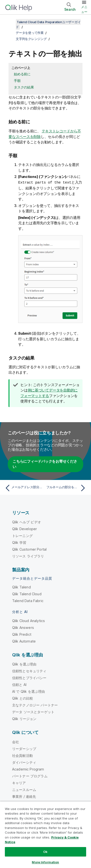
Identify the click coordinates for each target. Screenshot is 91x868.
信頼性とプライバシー (29, 678)
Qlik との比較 (23, 698)
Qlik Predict (22, 634)
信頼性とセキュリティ (29, 671)
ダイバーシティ (24, 762)
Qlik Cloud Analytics (29, 620)
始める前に (22, 74)
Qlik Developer (25, 529)
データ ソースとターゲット (33, 712)
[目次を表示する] (10, 22)
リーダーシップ (24, 748)
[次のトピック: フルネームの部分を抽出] (67, 488)
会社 (16, 742)
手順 (17, 81)
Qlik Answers (23, 627)
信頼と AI (19, 684)
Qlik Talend (21, 587)
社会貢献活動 (22, 755)
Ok (45, 852)
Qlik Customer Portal (29, 549)
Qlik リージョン (24, 718)
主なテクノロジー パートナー (35, 705)
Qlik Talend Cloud (27, 594)
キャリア (19, 783)
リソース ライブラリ (28, 556)
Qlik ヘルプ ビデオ (27, 522)
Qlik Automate (24, 641)
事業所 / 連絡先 (24, 796)
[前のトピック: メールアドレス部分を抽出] (24, 488)
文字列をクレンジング (31, 39)
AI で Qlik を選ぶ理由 (29, 691)
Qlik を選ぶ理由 (24, 664)
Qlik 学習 (19, 542)
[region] (45, 835)
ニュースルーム (24, 789)
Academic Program (28, 769)
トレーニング (22, 535)
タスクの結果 (24, 87)
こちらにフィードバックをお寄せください (45, 464)
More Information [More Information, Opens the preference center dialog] (45, 862)
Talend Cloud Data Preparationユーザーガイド (48, 24)
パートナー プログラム (30, 776)
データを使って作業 (30, 33)
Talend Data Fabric (28, 600)
